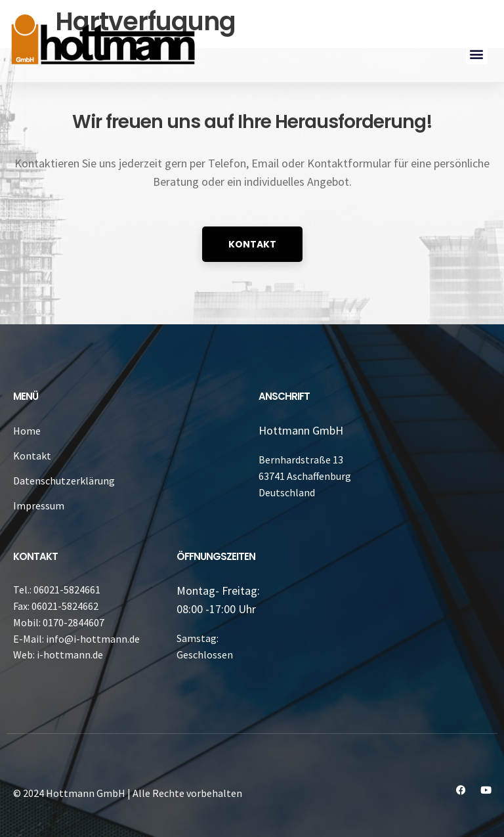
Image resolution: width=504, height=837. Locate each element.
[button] (477, 54)
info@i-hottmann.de (93, 639)
